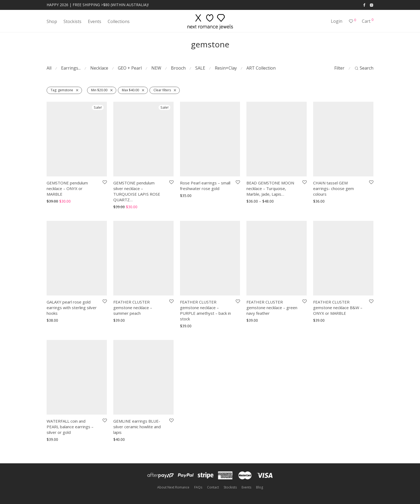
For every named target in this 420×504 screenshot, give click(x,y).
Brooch (178, 68)
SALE (200, 68)
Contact (213, 487)
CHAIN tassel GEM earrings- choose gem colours (333, 188)
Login (337, 21)
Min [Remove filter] (99, 90)
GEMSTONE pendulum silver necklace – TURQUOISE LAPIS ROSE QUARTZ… (137, 191)
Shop (52, 21)
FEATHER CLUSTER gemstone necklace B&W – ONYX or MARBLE (338, 308)
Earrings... (71, 68)
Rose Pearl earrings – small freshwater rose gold (205, 186)
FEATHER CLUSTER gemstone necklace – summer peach (133, 308)
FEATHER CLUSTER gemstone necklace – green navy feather (272, 308)
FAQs (198, 487)
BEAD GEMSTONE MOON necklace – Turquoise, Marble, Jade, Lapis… (270, 188)
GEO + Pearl (130, 68)
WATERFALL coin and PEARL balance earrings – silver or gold (70, 427)
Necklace (99, 68)
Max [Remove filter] (130, 90)
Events (95, 21)
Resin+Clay (226, 68)
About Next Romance (173, 487)
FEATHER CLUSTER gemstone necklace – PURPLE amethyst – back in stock (205, 310)
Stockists (72, 21)
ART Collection (261, 68)
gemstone (62, 90)
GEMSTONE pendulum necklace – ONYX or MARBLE (67, 188)
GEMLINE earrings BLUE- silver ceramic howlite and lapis (137, 427)
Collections (119, 21)
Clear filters (162, 90)
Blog (260, 487)
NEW (156, 68)
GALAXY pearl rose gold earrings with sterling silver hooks (72, 308)
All (49, 68)
